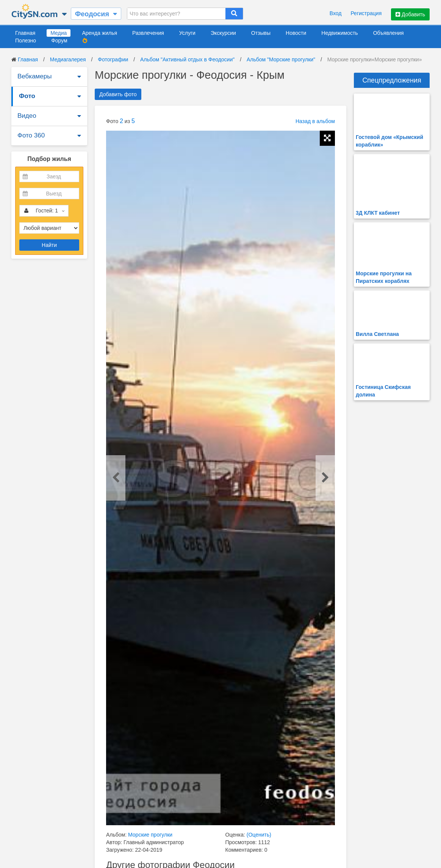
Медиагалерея (68, 59)
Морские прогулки (150, 835)
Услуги (187, 33)
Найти (49, 245)
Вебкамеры (34, 76)
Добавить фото (118, 94)
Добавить (410, 14)
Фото (27, 96)
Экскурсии (223, 33)
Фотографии (113, 59)
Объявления (389, 33)
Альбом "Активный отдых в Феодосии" (187, 59)
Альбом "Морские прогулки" (281, 59)
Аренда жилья (99, 33)
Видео (27, 116)
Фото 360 (31, 135)
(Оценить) (259, 835)
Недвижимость (339, 33)
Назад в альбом (315, 121)
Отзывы (261, 33)
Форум (59, 41)
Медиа (59, 33)
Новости (296, 33)
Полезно (26, 41)
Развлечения (148, 33)
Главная (25, 33)
